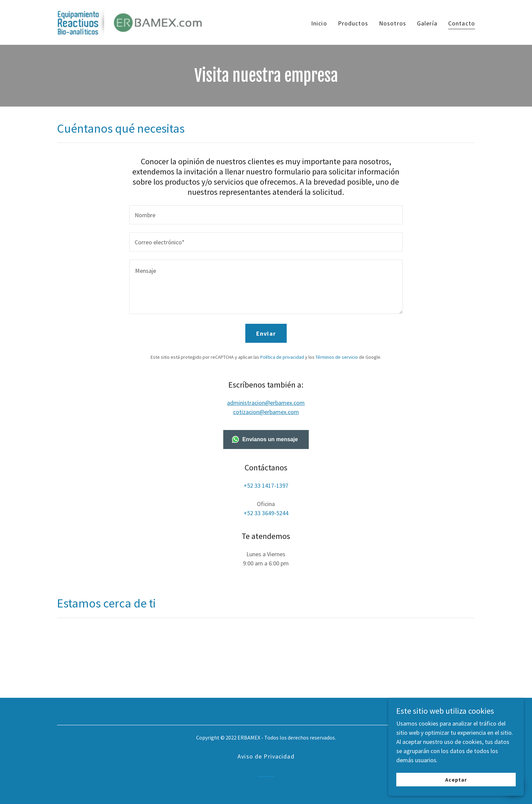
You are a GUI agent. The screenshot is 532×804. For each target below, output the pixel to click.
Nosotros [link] (393, 23)
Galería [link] (427, 23)
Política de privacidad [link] (282, 357)
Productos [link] (353, 23)
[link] (130, 22)
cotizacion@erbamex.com (266, 412)
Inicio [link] (319, 23)
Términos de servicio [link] (337, 357)
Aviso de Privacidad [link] (266, 756)
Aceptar (456, 780)
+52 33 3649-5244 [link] (266, 513)
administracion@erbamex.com (266, 403)
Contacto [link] (462, 23)
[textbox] (266, 215)
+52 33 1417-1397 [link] (266, 485)
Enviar (266, 333)
